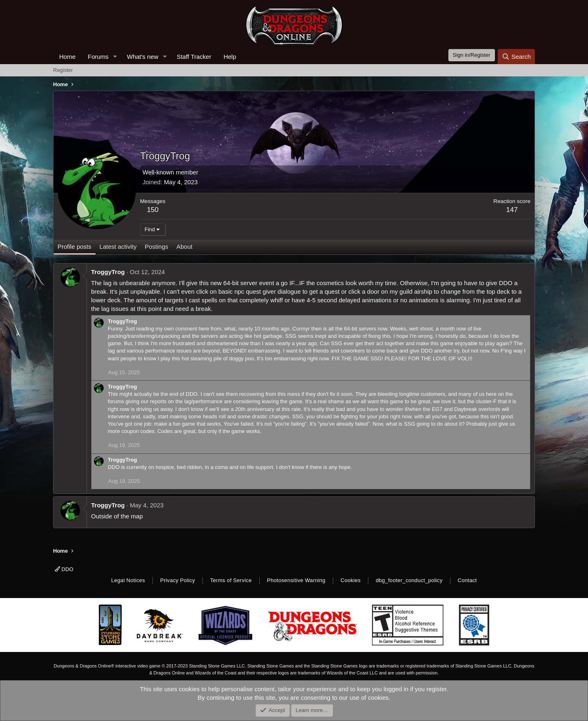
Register (63, 70)
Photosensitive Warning (296, 580)
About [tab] (184, 247)
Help (230, 57)
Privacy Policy (177, 580)
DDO (64, 569)
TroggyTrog (108, 272)
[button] (115, 57)
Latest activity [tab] (118, 247)
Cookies (351, 580)
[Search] (516, 57)
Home (67, 57)
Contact (467, 580)
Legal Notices (128, 580)
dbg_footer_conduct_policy (409, 580)
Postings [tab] (156, 247)
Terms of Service (231, 580)
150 (153, 210)
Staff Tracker (194, 57)
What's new (143, 57)
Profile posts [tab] (75, 247)
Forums (98, 57)
